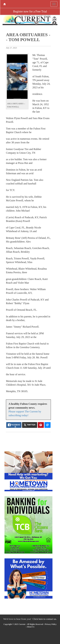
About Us (30, 627)
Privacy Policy (51, 624)
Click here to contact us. (45, 619)
